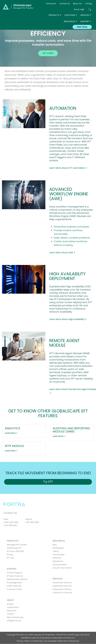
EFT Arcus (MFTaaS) (15, 551)
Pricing (89, 4)
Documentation (60, 565)
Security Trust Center (62, 568)
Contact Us (65, 4)
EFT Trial (10, 558)
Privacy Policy (23, 641)
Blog (55, 545)
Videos (56, 551)
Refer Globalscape (15, 617)
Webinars (57, 558)
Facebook (5, 533)
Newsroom (12, 611)
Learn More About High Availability (67, 319)
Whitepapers (58, 548)
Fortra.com (51, 4)
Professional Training (62, 589)
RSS (19, 533)
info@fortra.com (14, 621)
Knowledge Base (14, 583)
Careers (11, 614)
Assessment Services (62, 583)
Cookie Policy (37, 641)
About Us (77, 4)
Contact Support (14, 573)
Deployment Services (62, 586)
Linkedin (14, 533)
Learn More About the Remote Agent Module (73, 389)
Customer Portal (14, 589)
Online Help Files (14, 586)
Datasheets (58, 561)
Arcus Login (79, 9)
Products (54, 15)
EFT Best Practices (15, 576)
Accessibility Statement (56, 641)
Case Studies (59, 555)
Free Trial (82, 27)
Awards (10, 604)
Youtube (24, 533)
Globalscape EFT (14, 548)
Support (85, 21)
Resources (69, 21)
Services (85, 15)
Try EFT (48, 482)
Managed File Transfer (17, 545)
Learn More (10, 433)
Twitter (10, 533)
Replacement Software (17, 579)
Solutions (70, 15)
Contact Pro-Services (62, 593)
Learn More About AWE (61, 253)
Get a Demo (48, 53)
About (11, 600)
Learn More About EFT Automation (67, 168)
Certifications (13, 607)
